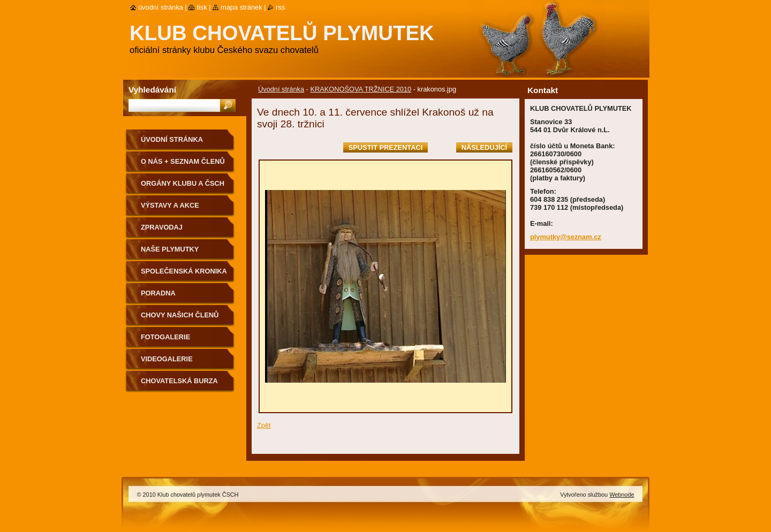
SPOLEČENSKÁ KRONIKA (184, 271)
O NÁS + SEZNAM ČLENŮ (183, 161)
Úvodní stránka (281, 89)
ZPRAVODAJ (162, 227)
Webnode (622, 495)
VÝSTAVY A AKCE (170, 205)
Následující (484, 147)
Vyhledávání (152, 90)
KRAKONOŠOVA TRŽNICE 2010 (361, 89)
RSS (280, 7)
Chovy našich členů (180, 315)
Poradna (158, 293)
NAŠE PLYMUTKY (170, 249)
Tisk (202, 7)
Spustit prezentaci (385, 147)
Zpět (264, 425)
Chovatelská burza (179, 381)
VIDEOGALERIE (167, 359)
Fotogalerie (165, 337)
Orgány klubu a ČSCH (183, 183)
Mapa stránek (241, 7)
